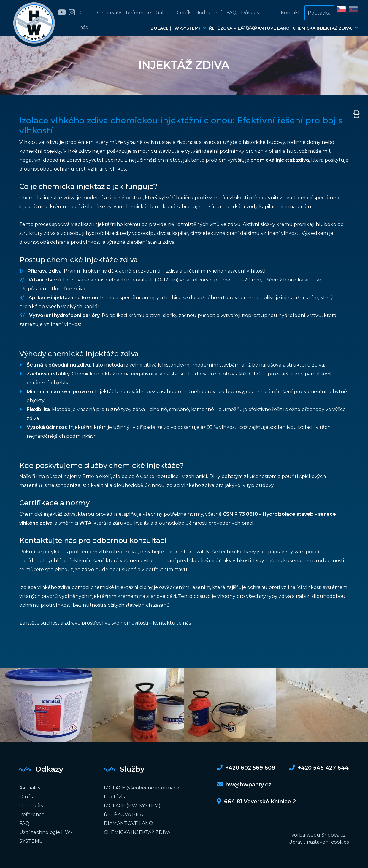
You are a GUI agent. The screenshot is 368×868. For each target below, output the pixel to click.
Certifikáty (109, 13)
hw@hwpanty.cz (244, 785)
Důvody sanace (250, 20)
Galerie (164, 13)
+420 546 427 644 (319, 768)
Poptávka (319, 13)
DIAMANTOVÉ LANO (268, 28)
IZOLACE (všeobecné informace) (142, 788)
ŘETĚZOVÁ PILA (226, 28)
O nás (84, 20)
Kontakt (290, 13)
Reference (138, 13)
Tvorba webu (304, 835)
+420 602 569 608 (246, 768)
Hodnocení (209, 13)
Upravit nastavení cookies (319, 842)
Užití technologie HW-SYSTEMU (46, 837)
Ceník (184, 13)
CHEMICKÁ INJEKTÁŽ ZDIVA (325, 28)
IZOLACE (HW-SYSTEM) (178, 28)
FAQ (231, 13)
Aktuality (30, 788)
